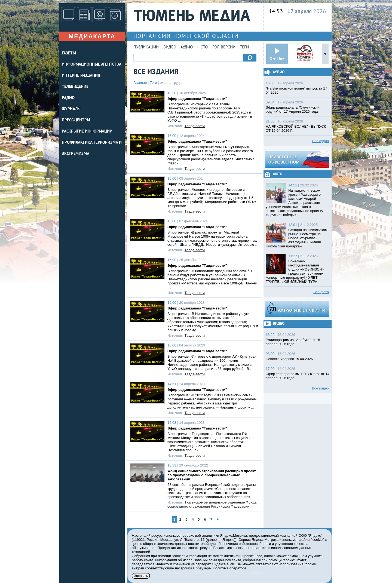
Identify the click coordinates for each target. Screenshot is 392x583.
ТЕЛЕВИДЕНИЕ (75, 87)
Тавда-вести (195, 126)
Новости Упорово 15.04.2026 (289, 359)
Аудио (187, 47)
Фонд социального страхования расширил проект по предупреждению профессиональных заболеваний (212, 475)
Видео (170, 47)
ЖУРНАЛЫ (71, 109)
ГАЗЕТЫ (69, 53)
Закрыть (141, 576)
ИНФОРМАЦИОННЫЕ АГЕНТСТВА (92, 65)
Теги (244, 47)
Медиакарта (92, 36)
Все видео (320, 388)
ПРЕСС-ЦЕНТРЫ (76, 120)
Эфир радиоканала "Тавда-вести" (197, 99)
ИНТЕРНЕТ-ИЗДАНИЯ (81, 76)
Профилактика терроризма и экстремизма (92, 148)
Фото (203, 47)
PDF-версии (224, 47)
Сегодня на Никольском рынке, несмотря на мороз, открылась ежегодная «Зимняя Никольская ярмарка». (297, 238)
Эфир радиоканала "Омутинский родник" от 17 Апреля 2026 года (293, 109)
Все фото (321, 292)
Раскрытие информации (87, 132)
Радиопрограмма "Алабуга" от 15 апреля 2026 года (293, 342)
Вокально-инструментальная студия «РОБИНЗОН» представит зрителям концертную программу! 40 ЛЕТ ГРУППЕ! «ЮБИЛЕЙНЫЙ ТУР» (295, 271)
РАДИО (68, 98)
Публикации (146, 47)
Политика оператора (230, 568)
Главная (140, 83)
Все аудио (321, 141)
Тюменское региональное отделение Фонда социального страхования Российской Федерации (212, 504)
